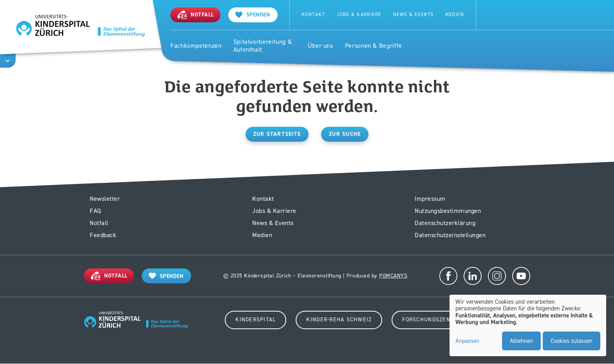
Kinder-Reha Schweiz (339, 320)
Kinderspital (256, 320)
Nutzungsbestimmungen (448, 211)
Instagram (497, 276)
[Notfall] (195, 14)
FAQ (96, 211)
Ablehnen (521, 341)
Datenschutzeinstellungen (450, 235)
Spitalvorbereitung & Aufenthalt (263, 46)
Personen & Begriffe (374, 46)
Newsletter (105, 199)
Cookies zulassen (572, 341)
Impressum (430, 199)
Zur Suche (345, 134)
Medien (455, 15)
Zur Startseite (277, 134)
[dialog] (528, 326)
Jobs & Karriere (359, 15)
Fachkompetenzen (196, 46)
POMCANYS (393, 276)
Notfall (99, 223)
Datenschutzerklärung (445, 223)
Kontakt (313, 15)
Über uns (321, 46)
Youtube (521, 276)
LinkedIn (473, 276)
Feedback (103, 235)
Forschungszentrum (434, 320)
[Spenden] (253, 15)
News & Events (414, 15)
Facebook (448, 276)
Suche (493, 15)
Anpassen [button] (467, 341)
